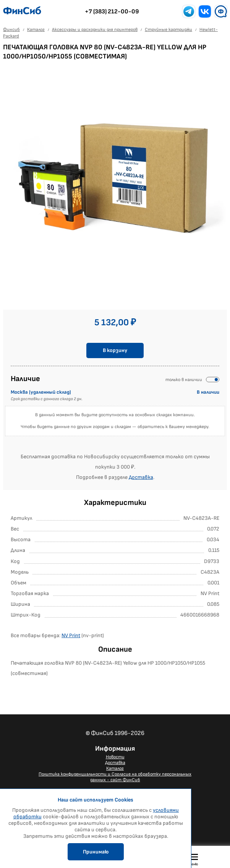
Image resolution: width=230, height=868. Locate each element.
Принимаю (96, 852)
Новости (115, 757)
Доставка (141, 477)
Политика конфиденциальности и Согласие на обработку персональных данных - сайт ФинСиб (115, 777)
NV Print (71, 635)
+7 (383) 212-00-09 (112, 12)
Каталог (115, 768)
